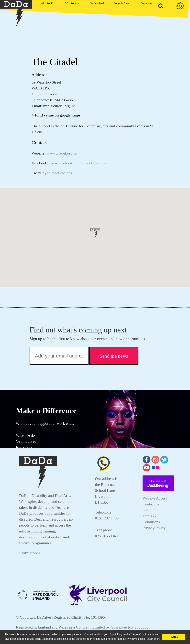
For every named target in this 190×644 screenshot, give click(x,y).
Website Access (155, 498)
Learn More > (30, 553)
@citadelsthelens (58, 173)
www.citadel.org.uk (62, 153)
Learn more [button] (154, 639)
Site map (150, 510)
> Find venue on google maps (56, 115)
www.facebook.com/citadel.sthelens (78, 163)
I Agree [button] (174, 637)
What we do (25, 435)
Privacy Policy (154, 528)
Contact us (151, 504)
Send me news (114, 356)
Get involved (26, 441)
